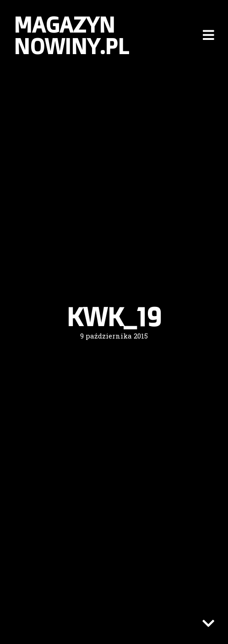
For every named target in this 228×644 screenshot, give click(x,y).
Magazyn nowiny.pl (71, 35)
